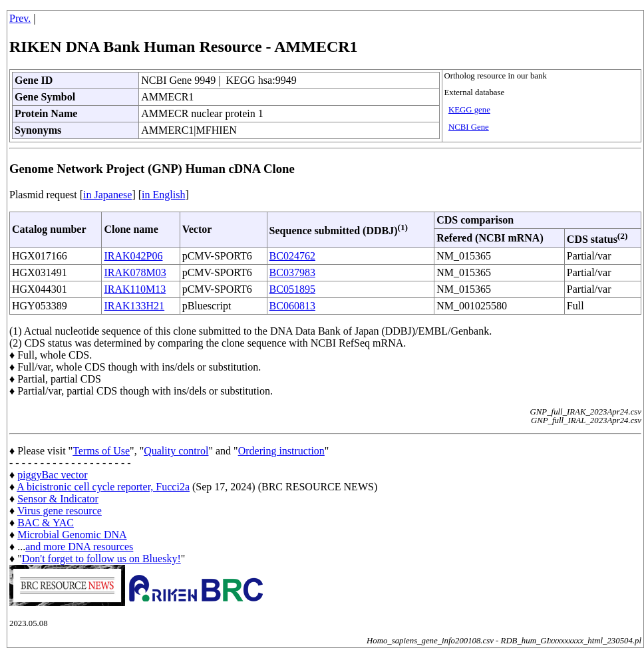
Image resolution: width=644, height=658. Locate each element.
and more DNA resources (79, 547)
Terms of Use (101, 451)
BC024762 (292, 256)
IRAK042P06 (133, 256)
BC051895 (292, 289)
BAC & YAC (46, 523)
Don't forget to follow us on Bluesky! (101, 559)
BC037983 (292, 272)
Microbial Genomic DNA (72, 535)
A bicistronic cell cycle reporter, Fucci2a (103, 487)
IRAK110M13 (135, 289)
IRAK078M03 (135, 272)
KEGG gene (469, 110)
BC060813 (292, 306)
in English (163, 195)
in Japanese (107, 195)
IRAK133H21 (134, 306)
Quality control (176, 451)
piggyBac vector (52, 475)
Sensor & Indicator (58, 499)
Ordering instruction (281, 451)
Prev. (20, 18)
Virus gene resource (60, 511)
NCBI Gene (469, 127)
